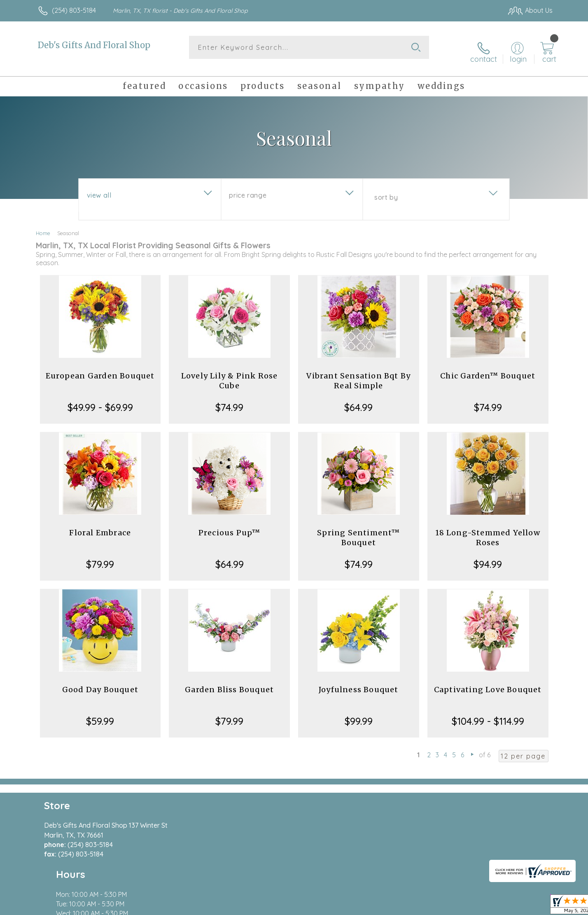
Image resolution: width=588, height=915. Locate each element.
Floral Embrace (100, 525)
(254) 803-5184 (74, 10)
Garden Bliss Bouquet (229, 682)
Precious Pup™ (230, 525)
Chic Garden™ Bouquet (488, 368)
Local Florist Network (480, 906)
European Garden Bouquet (100, 368)
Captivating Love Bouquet (488, 682)
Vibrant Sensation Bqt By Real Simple (358, 373)
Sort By (386, 190)
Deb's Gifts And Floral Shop (94, 45)
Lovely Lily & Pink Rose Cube (230, 373)
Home (43, 226)
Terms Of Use (372, 906)
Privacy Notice (421, 906)
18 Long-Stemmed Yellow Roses (488, 530)
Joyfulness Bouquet (359, 682)
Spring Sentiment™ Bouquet (358, 530)
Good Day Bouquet (100, 682)
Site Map (531, 906)
